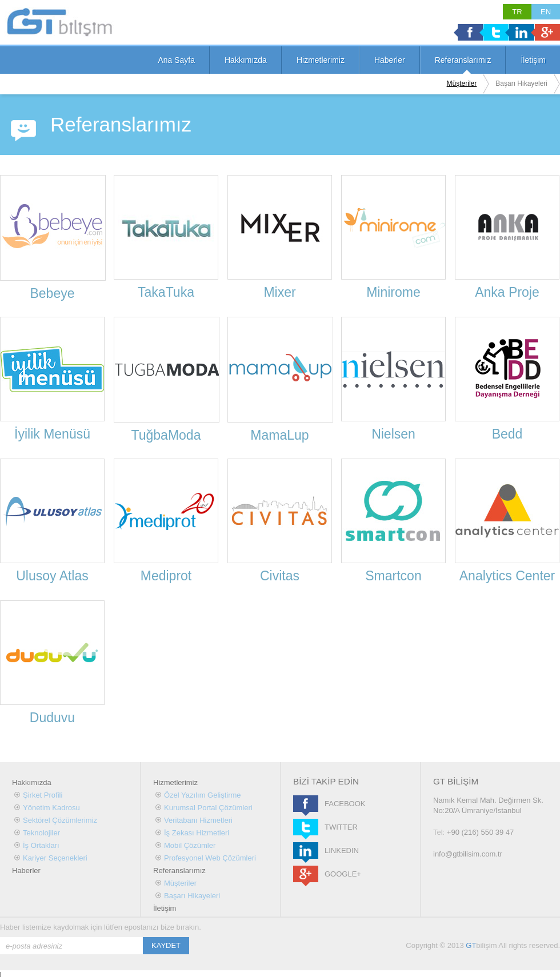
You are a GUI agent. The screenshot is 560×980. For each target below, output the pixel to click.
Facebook (470, 32)
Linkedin (522, 32)
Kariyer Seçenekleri (55, 858)
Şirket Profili (43, 795)
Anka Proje (507, 292)
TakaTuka (166, 292)
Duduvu (52, 718)
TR (517, 12)
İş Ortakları (41, 845)
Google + (547, 32)
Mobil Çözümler (190, 845)
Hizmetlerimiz (321, 60)
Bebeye (52, 293)
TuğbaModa (166, 435)
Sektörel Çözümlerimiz (60, 820)
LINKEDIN (306, 850)
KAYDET (166, 945)
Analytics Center (507, 576)
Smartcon (393, 576)
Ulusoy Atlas (52, 576)
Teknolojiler (41, 833)
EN (546, 12)
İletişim (533, 60)
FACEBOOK (306, 804)
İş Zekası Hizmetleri (197, 833)
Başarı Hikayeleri (521, 83)
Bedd (507, 434)
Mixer (279, 292)
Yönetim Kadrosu (51, 808)
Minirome (393, 292)
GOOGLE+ (306, 874)
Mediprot (166, 576)
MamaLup (279, 435)
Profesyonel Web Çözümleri (210, 858)
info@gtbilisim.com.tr (468, 854)
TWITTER (306, 827)
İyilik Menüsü (52, 434)
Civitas (280, 576)
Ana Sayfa (176, 60)
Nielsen (393, 434)
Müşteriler (462, 83)
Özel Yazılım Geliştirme (203, 795)
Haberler (390, 60)
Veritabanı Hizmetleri (198, 820)
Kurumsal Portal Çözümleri (208, 808)
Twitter (496, 32)
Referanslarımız (463, 60)
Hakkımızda (246, 60)
